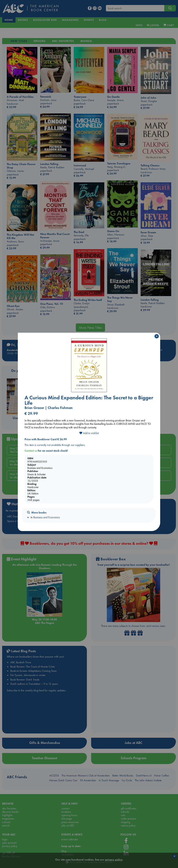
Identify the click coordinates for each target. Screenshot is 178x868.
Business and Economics (47, 517)
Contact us (31, 451)
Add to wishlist (89, 433)
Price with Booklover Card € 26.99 (46, 439)
